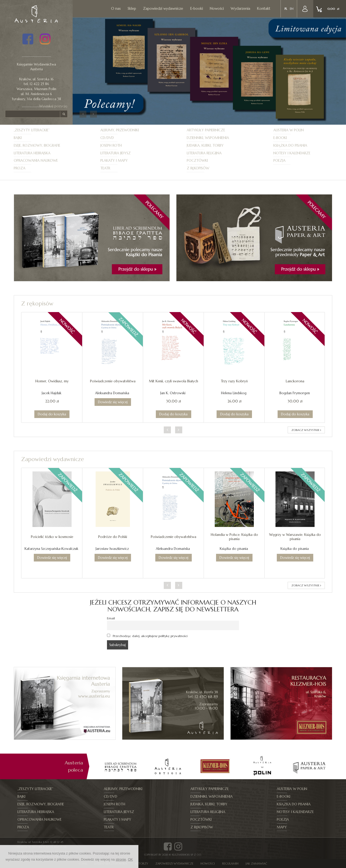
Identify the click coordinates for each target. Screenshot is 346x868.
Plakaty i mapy (114, 161)
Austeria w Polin (289, 130)
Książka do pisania (290, 145)
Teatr (105, 168)
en (292, 9)
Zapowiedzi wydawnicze (163, 9)
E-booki (197, 9)
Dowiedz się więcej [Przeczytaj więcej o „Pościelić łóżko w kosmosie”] (52, 558)
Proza (20, 168)
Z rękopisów (198, 168)
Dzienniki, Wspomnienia (208, 138)
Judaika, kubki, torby (205, 145)
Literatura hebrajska (32, 153)
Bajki (18, 138)
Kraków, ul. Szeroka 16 (36, 79)
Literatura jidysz (116, 153)
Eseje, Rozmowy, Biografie (37, 145)
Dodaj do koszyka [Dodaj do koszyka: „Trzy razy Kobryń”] (234, 414)
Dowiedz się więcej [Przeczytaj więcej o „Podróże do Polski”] (113, 558)
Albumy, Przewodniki (120, 130)
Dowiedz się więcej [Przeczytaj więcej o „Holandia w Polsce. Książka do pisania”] (234, 558)
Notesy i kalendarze (292, 153)
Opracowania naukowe (36, 161)
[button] (83, 114)
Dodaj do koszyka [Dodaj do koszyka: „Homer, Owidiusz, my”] (52, 414)
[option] (121, 766)
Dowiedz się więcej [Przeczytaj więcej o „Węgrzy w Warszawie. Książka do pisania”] (295, 558)
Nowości (217, 9)
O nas (116, 9)
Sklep (132, 9)
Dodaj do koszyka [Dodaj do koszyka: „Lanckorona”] (295, 414)
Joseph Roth (111, 145)
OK (130, 859)
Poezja (279, 161)
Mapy (282, 827)
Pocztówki (197, 161)
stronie (121, 859)
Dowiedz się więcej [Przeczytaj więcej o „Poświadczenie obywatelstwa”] (113, 402)
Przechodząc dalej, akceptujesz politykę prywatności (147, 636)
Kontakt (264, 9)
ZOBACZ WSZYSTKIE (306, 430)
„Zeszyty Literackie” (32, 130)
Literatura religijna (204, 153)
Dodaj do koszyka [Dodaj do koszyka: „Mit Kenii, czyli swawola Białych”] (173, 414)
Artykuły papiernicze (206, 130)
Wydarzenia (240, 9)
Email (111, 618)
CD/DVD (107, 138)
